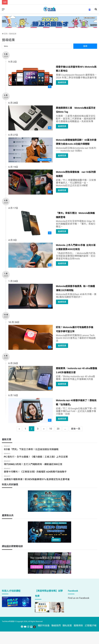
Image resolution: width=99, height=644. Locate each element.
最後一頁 (76, 429)
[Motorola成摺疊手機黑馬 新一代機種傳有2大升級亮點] (31, 296)
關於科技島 (44, 626)
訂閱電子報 (91, 626)
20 (58, 429)
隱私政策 (67, 626)
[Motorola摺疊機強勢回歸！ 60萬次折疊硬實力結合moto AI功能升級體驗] (31, 150)
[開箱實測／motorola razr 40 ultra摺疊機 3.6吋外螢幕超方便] (31, 378)
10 (51, 429)
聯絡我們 (56, 626)
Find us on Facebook (79, 598)
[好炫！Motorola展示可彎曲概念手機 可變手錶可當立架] (31, 337)
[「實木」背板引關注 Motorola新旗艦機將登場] (31, 223)
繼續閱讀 (62, 82)
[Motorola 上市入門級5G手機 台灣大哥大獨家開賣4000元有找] (31, 255)
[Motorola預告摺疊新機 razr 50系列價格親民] (31, 182)
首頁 (5, 34)
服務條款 (78, 626)
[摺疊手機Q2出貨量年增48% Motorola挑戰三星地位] (31, 77)
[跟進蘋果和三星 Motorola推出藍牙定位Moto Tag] (31, 118)
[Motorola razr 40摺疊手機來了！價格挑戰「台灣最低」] (31, 410)
